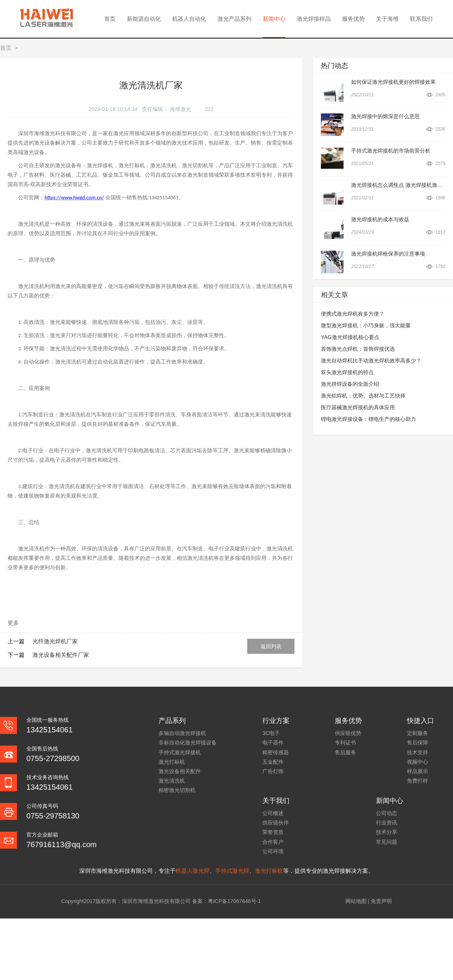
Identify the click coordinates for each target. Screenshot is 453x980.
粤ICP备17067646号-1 (234, 901)
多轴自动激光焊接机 (182, 733)
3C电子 (271, 733)
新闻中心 (274, 19)
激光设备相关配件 (180, 771)
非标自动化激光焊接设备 (188, 743)
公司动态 (387, 813)
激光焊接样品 (314, 19)
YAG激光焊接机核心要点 (350, 337)
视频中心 (418, 762)
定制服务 (418, 733)
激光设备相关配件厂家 (61, 655)
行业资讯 (387, 823)
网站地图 (356, 901)
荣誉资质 (273, 832)
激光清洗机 (172, 781)
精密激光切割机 (177, 790)
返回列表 (271, 646)
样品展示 (418, 771)
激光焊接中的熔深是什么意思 (385, 116)
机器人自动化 (189, 19)
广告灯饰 (273, 771)
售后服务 (345, 752)
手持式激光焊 (232, 871)
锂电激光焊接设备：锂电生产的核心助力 (368, 419)
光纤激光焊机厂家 (55, 641)
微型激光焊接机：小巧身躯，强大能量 (366, 325)
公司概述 (273, 813)
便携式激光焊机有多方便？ (353, 314)
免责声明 (381, 901)
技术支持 (418, 752)
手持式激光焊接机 (180, 752)
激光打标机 (172, 762)
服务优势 (353, 19)
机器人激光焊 (193, 871)
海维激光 (181, 109)
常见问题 (387, 842)
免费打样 (418, 781)
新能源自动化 (144, 19)
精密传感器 (276, 752)
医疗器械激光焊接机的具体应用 (358, 407)
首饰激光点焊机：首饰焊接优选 (358, 349)
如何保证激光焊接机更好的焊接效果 (393, 82)
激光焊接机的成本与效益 (380, 219)
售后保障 (418, 743)
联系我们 (421, 19)
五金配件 (273, 762)
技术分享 (387, 832)
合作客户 (273, 842)
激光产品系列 (234, 19)
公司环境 (273, 851)
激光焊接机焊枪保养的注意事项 (388, 254)
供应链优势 (348, 733)
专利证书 (345, 743)
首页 (110, 19)
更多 (13, 623)
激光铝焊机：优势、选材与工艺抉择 (363, 396)
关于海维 (387, 19)
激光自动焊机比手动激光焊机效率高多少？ (371, 361)
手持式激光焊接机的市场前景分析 (391, 151)
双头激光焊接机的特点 (347, 372)
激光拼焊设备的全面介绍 (350, 384)
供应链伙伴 (276, 823)
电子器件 (273, 743)
